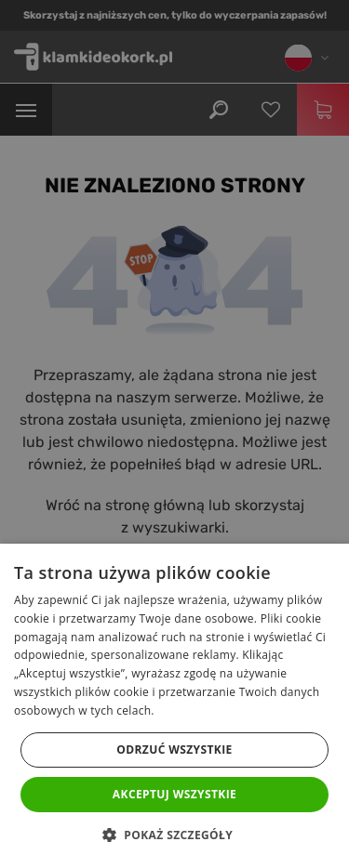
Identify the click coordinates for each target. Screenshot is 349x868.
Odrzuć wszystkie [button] (174, 750)
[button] (174, 835)
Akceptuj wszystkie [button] (174, 794)
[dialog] (174, 434)
